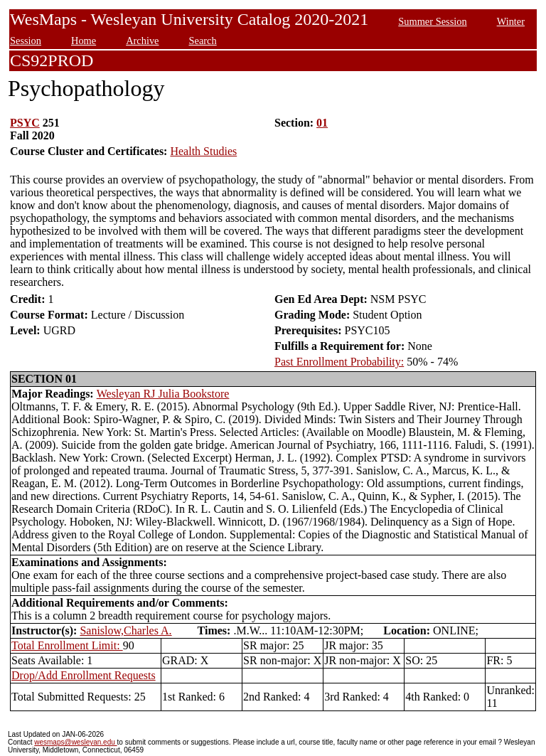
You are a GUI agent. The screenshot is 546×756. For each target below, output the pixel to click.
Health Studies (203, 151)
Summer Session (432, 21)
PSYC (25, 123)
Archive (142, 41)
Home (84, 41)
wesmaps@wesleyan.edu (75, 742)
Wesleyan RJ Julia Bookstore (163, 394)
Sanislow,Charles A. (125, 630)
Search (203, 41)
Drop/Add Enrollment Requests (84, 675)
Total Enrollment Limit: (67, 645)
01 (322, 123)
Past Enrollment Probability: (339, 362)
